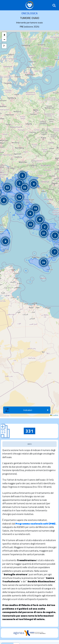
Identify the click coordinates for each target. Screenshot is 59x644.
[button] (45, 227)
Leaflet (54, 415)
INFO (30, 444)
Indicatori (18, 410)
